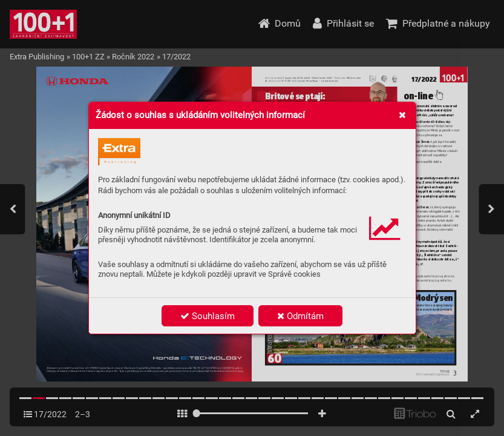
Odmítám (300, 316)
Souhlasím (208, 316)
